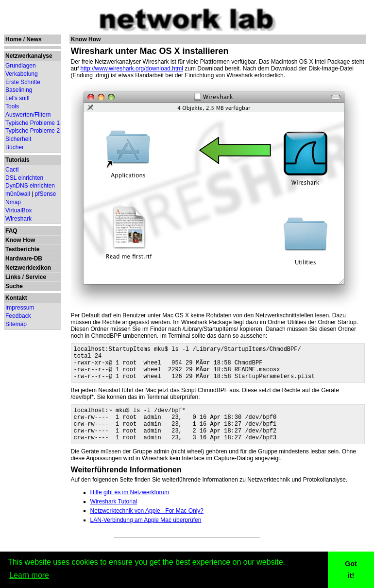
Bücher (15, 147)
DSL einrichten (24, 178)
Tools (12, 106)
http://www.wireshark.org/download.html (132, 69)
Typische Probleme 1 (33, 123)
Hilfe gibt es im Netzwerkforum (130, 507)
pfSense (46, 194)
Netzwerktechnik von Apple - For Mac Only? (147, 525)
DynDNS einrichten (30, 186)
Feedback (18, 316)
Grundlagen (21, 66)
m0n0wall (18, 194)
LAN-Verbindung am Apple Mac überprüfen (146, 535)
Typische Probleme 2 (33, 131)
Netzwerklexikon (28, 268)
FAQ (11, 231)
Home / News (24, 39)
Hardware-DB (24, 259)
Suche (14, 286)
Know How (20, 240)
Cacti (12, 170)
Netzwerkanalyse (29, 56)
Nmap (13, 202)
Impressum (20, 308)
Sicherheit (18, 139)
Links (13, 277)
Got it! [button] (351, 570)
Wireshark (18, 219)
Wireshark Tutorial (114, 516)
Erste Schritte (23, 82)
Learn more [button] (29, 575)
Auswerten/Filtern (28, 115)
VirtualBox (18, 210)
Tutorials (17, 160)
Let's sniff (17, 98)
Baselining (19, 90)
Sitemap (16, 324)
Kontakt (16, 298)
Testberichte (22, 249)
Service (36, 277)
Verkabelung (22, 74)
